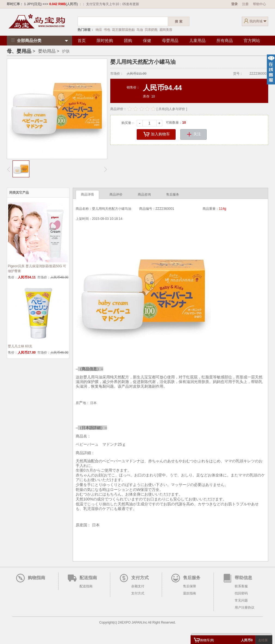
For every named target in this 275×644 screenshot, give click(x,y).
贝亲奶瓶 (151, 30)
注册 (245, 4)
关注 (193, 134)
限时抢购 (105, 40)
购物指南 (36, 578)
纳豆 (99, 30)
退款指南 (190, 593)
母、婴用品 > (21, 51)
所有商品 (225, 40)
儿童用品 (197, 40)
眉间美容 (166, 30)
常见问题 (241, 600)
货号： (238, 74)
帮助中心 (259, 4)
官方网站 (252, 40)
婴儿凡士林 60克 (20, 346)
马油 (140, 30)
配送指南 (88, 578)
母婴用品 (170, 40)
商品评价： (118, 109)
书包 (107, 30)
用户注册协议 (245, 607)
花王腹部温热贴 (123, 30)
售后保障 (190, 586)
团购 (128, 40)
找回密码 (241, 593)
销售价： (133, 87)
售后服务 (192, 578)
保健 (147, 40)
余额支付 (138, 586)
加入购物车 (156, 134)
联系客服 (241, 586)
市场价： (117, 74)
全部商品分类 (25, 40)
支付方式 (140, 578)
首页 (82, 40)
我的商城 (256, 21)
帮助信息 (243, 578)
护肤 (66, 51)
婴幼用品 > (49, 51)
